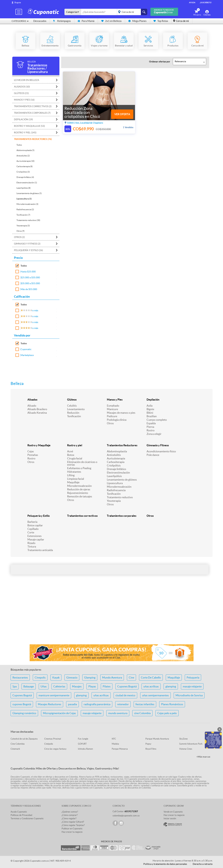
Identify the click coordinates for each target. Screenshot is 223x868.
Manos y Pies (115, 400)
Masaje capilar (36, 539)
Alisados (32, 400)
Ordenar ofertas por (160, 62)
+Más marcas (203, 757)
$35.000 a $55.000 (30, 283)
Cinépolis (49, 744)
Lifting (71, 475)
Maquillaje (73, 482)
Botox (71, 455)
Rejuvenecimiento (78, 493)
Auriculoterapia (116, 458)
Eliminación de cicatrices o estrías (82, 463)
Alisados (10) (22, 87)
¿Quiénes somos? (70, 812)
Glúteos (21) (21, 93)
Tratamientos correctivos (82, 516)
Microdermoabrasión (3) (27, 204)
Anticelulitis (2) (23, 156)
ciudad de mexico (125, 695)
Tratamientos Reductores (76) (33, 139)
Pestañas (33, 455)
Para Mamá (86, 21)
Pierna (150, 427)
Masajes (77, 686)
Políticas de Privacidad (21, 815)
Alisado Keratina (37, 413)
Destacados (40, 21)
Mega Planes (138, 21)
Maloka (115, 744)
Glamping (90, 677)
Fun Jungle (83, 739)
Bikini (150, 413)
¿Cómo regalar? (69, 818)
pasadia (72, 704)
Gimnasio (72, 677)
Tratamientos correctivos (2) (33, 106)
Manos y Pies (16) (24, 100)
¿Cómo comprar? (70, 815)
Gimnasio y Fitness (158, 445)
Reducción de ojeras (79, 489)
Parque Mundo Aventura (157, 739)
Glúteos (72, 400)
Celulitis (72, 406)
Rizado (31, 543)
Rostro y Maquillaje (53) (29, 126)
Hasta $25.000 (28, 272)
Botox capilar (35, 525)
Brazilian (152, 416)
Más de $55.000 (29, 289)
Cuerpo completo (157, 420)
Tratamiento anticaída (40, 550)
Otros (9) (21, 231)
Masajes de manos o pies (121, 413)
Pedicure (112, 416)
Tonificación (74, 416)
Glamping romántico (24, 713)
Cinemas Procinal (53, 739)
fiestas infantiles (145, 704)
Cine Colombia (18, 744)
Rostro (151, 430)
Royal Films (151, 749)
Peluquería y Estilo (39, 516)
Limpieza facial (76, 479)
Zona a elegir (154, 434)
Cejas (31, 451)
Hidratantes (74, 472)
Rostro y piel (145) (25, 133)
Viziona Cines (186, 749)
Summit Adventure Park (191, 744)
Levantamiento (76, 409)
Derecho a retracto (203, 864)
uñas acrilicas (151, 686)
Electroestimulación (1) (27, 183)
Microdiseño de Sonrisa (189, 695)
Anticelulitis (114, 455)
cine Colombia (142, 713)
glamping (171, 686)
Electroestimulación (118, 473)
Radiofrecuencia (116, 490)
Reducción (73, 413)
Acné (70, 451)
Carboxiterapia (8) (25, 166)
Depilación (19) (23, 119)
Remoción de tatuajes (80, 496)
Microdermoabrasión (79, 486)
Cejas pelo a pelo (167, 713)
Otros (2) (19, 237)
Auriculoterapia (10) (25, 161)
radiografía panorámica (97, 704)
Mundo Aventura (112, 677)
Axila (150, 406)
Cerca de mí (182, 21)
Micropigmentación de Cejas (59, 713)
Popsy (148, 744)
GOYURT (82, 744)
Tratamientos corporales (122, 516)
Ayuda (192, 3)
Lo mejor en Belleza (27, 80)
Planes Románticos (172, 704)
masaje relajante (192, 686)
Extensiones (35, 536)
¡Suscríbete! (206, 3)
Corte (31, 532)
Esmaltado (113, 406)
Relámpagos (62, 21)
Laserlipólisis (114, 476)
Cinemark (15, 749)
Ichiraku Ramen (85, 749)
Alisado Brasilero (37, 409)
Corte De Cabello (151, 677)
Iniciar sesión (170, 818)
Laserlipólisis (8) (24, 188)
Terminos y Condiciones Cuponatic (27, 818)
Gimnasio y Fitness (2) (27, 244)
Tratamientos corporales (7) (32, 113)
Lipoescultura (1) (24, 199)
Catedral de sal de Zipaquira (24, 739)
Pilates (107, 686)
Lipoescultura (115, 483)
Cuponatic (26, 349)
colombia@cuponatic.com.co (126, 816)
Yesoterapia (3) (23, 226)
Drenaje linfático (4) (25, 177)
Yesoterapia (114, 501)
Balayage (29, 686)
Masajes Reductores (50, 704)
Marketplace (27, 355)
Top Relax (161, 21)
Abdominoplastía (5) (25, 150)
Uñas (44, 686)
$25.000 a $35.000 (30, 277)
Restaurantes (20, 677)
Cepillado (33, 529)
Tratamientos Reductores (122, 445)
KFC (114, 739)
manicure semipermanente (54, 695)
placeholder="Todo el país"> (132, 12)
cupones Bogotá (22, 704)
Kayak (56, 677)
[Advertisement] (112, 615)
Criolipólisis (114, 465)
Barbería (32, 522)
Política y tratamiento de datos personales (165, 864)
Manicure (112, 409)
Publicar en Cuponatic (72, 829)
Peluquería (193, 677)
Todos (19, 145)
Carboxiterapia (116, 462)
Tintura (32, 546)
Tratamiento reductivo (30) (28, 220)
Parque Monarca (120, 749)
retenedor (123, 704)
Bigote (150, 409)
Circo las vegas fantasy (55, 749)
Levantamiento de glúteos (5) (29, 193)
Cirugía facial (75, 458)
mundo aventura (118, 713)
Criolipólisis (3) (23, 172)
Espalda (151, 423)
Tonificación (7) (23, 215)
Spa (15, 686)
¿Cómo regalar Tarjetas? (73, 825)
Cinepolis (40, 677)
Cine (131, 677)
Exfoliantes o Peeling (79, 468)
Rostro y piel (75, 445)
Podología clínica (117, 420)
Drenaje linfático (116, 469)
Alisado (32, 406)
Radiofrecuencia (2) (25, 209)
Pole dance (153, 455)
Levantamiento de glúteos (122, 480)
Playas (92, 686)
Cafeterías (59, 686)
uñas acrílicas (101, 695)
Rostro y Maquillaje (39, 445)
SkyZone (183, 739)
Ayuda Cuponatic (19, 812)
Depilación (153, 400)
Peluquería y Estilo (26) (28, 250)
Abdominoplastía (117, 451)
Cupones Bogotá (127, 686)
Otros (110, 423)
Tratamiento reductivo (120, 497)
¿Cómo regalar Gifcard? (73, 822)
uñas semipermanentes (155, 695)
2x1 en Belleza (111, 21)
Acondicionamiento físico (161, 451)
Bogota (18, 2)
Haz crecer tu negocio (72, 832)
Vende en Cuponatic (173, 812)
